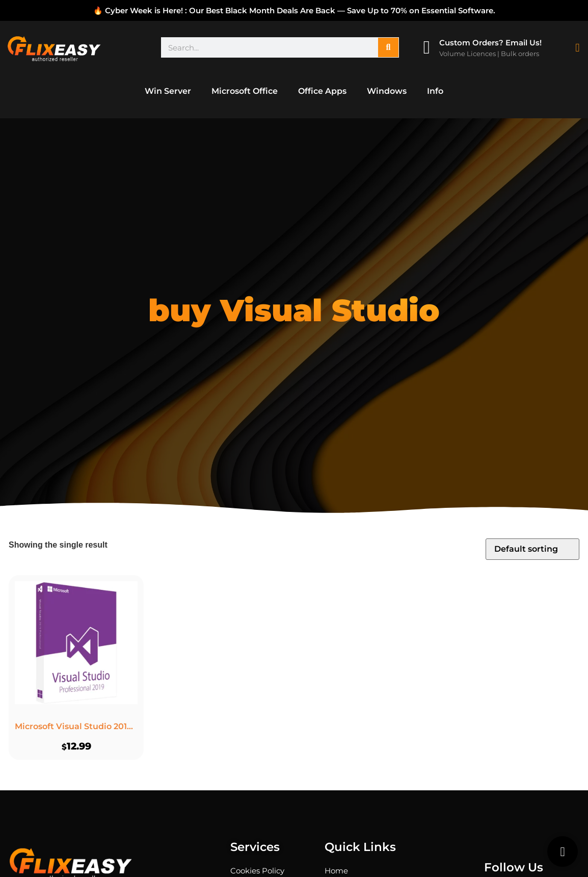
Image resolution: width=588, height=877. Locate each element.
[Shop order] (532, 549)
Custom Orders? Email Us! (490, 43)
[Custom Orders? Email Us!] (426, 47)
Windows (387, 91)
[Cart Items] (580, 48)
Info (435, 91)
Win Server (168, 91)
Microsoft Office (245, 91)
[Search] (388, 47)
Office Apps (322, 91)
